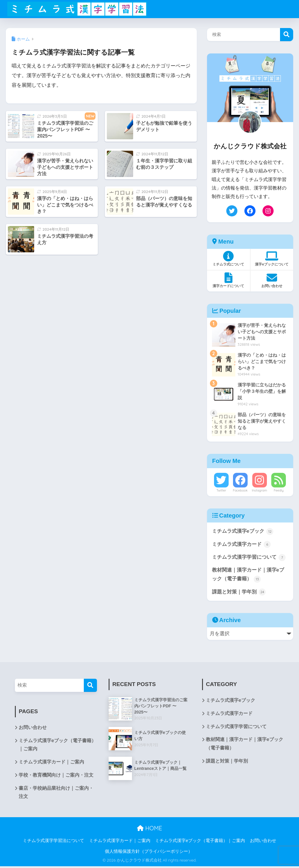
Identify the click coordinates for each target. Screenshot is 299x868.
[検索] (90, 686)
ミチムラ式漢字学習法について (53, 842)
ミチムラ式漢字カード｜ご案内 (51, 763)
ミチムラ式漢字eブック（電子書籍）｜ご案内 (57, 746)
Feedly (279, 490)
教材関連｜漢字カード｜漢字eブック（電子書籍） (248, 576)
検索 (287, 35)
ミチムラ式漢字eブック (243, 532)
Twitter (221, 490)
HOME (149, 830)
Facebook (240, 490)
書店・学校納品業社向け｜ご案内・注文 (56, 794)
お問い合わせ (33, 729)
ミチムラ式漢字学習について (249, 558)
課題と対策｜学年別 (239, 593)
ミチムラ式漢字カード (241, 545)
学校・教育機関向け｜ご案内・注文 (56, 776)
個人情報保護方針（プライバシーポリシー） (149, 853)
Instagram (259, 490)
